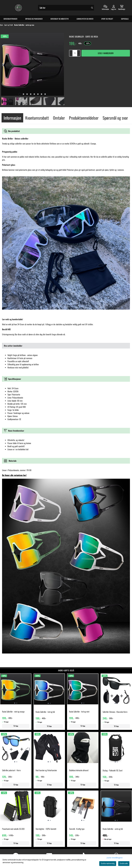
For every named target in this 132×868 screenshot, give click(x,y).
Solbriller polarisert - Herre (11, 770)
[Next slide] (60, 64)
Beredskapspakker (10, 19)
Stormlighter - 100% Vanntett (46, 829)
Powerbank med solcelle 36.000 (13, 829)
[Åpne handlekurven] (122, 8)
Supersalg (125, 19)
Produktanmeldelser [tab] (84, 118)
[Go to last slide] (5, 101)
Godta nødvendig (108, 863)
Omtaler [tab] (59, 118)
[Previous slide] (5, 64)
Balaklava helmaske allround (79, 770)
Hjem (2, 25)
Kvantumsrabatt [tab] (37, 118)
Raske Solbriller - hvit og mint (79, 712)
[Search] (92, 8)
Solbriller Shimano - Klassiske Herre (115, 712)
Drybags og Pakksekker (34, 19)
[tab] (20, 94)
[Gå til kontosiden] (105, 8)
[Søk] (66, 8)
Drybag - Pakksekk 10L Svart (113, 770)
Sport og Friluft (107, 19)
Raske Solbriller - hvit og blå (45, 712)
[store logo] (18, 8)
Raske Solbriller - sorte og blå (113, 829)
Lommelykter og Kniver (85, 19)
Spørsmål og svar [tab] (115, 118)
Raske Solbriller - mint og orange (13, 712)
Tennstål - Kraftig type (77, 829)
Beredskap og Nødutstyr (60, 19)
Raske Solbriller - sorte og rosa (24, 25)
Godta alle (124, 863)
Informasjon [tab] (12, 118)
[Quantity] (75, 53)
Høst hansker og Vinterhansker (46, 770)
